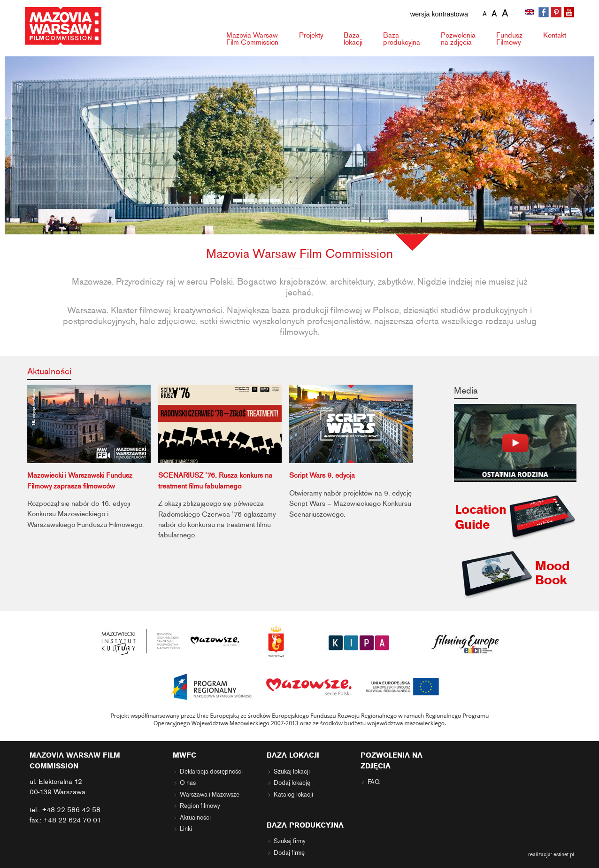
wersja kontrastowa (439, 14)
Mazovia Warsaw (252, 39)
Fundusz (509, 39)
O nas (188, 783)
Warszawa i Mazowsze (210, 795)
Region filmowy (200, 806)
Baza (353, 39)
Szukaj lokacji (292, 772)
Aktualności (49, 371)
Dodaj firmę (289, 853)
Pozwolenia (458, 39)
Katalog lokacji (293, 795)
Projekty (311, 35)
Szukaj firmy (290, 841)
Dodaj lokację (292, 783)
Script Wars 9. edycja (322, 475)
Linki (186, 829)
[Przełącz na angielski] (530, 13)
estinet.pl (564, 854)
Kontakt (555, 35)
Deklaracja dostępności (211, 772)
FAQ (374, 782)
